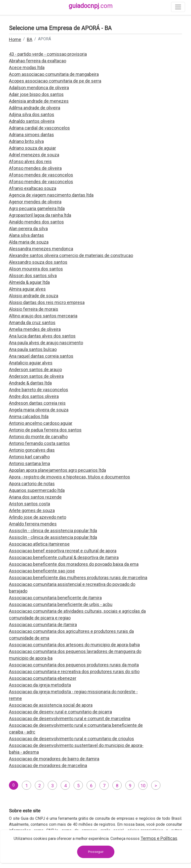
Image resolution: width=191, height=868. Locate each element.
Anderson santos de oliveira (36, 376)
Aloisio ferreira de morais (34, 309)
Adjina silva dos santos (32, 114)
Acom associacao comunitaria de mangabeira (54, 74)
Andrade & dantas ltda (30, 383)
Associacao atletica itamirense (39, 544)
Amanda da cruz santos (32, 323)
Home (15, 39)
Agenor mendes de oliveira (35, 202)
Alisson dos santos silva (33, 276)
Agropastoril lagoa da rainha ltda (40, 215)
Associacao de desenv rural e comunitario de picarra (60, 712)
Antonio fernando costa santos (39, 443)
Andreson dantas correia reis (37, 403)
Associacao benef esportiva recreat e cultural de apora (63, 551)
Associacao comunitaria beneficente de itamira (55, 598)
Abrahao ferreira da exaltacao (38, 61)
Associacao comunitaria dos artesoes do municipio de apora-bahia (74, 645)
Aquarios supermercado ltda (37, 490)
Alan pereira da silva (28, 229)
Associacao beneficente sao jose (42, 571)
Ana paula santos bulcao (33, 349)
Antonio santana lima (29, 463)
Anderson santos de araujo (35, 369)
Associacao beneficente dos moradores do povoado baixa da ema (74, 564)
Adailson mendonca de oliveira (39, 88)
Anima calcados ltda (29, 416)
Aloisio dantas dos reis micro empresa (47, 302)
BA (30, 39)
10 (143, 786)
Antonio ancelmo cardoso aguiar (41, 423)
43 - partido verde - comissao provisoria (48, 54)
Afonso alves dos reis (30, 161)
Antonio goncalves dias (32, 450)
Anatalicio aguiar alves (31, 363)
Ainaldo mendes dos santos (36, 222)
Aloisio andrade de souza (34, 296)
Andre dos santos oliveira (34, 396)
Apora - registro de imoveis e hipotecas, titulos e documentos (70, 477)
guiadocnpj (91, 6)
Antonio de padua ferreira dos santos (45, 430)
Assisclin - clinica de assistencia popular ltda (53, 531)
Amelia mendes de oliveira (35, 329)
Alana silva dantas (26, 235)
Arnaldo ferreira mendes (33, 524)
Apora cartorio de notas (32, 484)
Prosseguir (96, 852)
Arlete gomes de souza (32, 510)
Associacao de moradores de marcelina (48, 765)
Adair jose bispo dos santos (36, 94)
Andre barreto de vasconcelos (39, 390)
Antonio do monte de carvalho (38, 437)
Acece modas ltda (27, 67)
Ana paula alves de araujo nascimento (46, 343)
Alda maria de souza (29, 242)
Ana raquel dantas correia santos (41, 356)
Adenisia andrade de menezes (39, 101)
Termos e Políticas (159, 838)
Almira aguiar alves (27, 289)
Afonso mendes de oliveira (35, 168)
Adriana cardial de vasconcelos (39, 128)
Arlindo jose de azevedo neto (38, 517)
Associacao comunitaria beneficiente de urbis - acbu (61, 604)
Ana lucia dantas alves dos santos (42, 336)
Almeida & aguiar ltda (29, 282)
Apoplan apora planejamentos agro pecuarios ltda (57, 470)
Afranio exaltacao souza (33, 188)
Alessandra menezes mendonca (41, 249)
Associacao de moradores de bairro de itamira (54, 759)
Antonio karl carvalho (29, 457)
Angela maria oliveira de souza (39, 410)
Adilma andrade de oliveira (35, 108)
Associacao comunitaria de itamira (43, 625)
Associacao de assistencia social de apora (51, 705)
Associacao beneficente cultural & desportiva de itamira (64, 557)
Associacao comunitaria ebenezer (43, 678)
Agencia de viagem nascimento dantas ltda (51, 195)
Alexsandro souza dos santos (38, 262)
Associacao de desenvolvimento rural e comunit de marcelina (70, 718)
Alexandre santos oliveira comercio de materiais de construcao (71, 255)
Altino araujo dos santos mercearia (43, 316)
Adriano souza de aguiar (32, 148)
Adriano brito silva (26, 141)
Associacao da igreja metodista (40, 685)
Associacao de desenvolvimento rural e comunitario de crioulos (72, 739)
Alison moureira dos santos (36, 269)
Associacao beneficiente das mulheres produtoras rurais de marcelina (78, 578)
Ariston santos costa (29, 504)
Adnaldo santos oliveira (32, 121)
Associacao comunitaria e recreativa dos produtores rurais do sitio (74, 672)
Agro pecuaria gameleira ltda (37, 208)
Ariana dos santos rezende (35, 497)
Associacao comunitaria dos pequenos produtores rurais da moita (74, 665)
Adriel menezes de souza (34, 155)
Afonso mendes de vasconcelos (41, 175)
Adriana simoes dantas (31, 135)
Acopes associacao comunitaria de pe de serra (55, 81)
